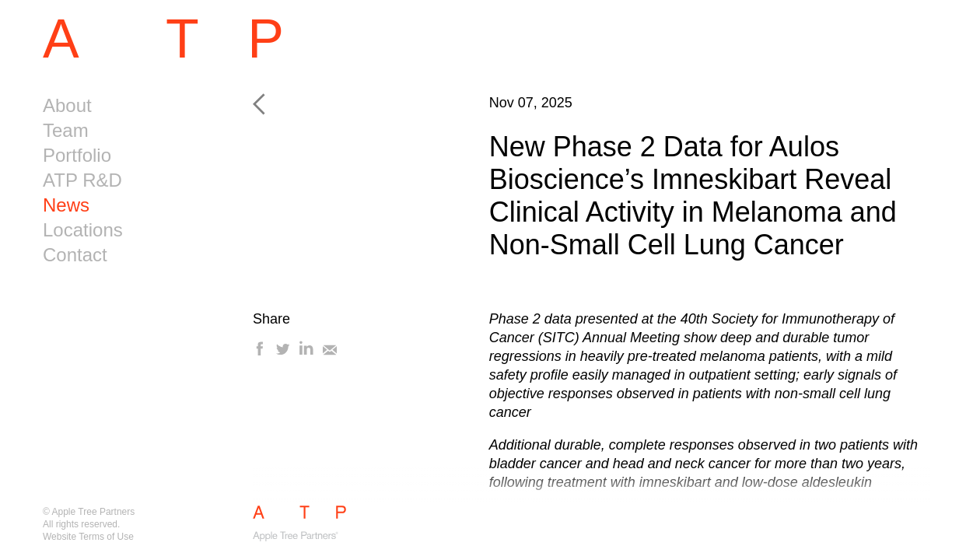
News (66, 205)
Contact (75, 255)
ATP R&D (82, 180)
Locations (83, 230)
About (67, 105)
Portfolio (77, 155)
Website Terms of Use (88, 537)
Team (66, 130)
